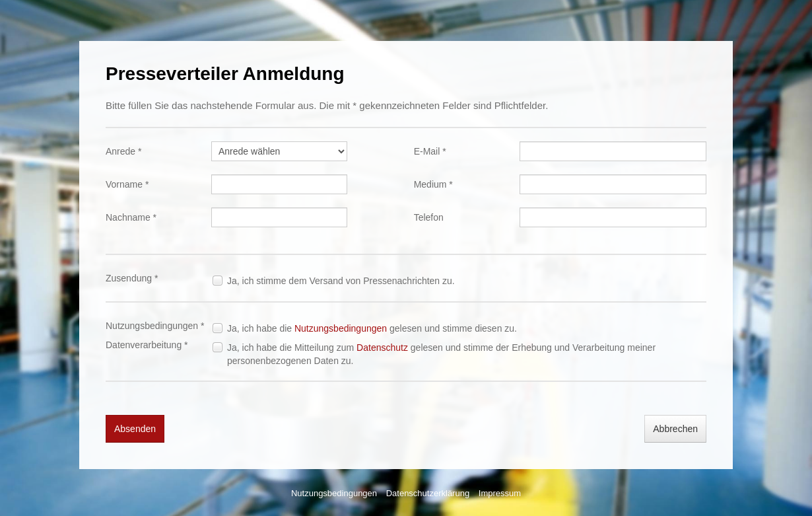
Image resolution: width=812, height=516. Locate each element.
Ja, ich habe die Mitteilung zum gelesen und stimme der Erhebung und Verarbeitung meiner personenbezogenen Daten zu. (441, 354)
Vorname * (127, 184)
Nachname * (131, 217)
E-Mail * (430, 151)
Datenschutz (382, 348)
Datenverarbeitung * (147, 345)
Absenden (135, 429)
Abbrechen (675, 429)
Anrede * (123, 151)
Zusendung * (132, 278)
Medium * (433, 184)
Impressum (500, 493)
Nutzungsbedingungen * (155, 326)
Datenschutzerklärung (428, 493)
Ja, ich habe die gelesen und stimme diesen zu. (372, 328)
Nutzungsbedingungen (341, 328)
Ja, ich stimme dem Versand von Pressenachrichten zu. (341, 281)
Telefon (429, 217)
